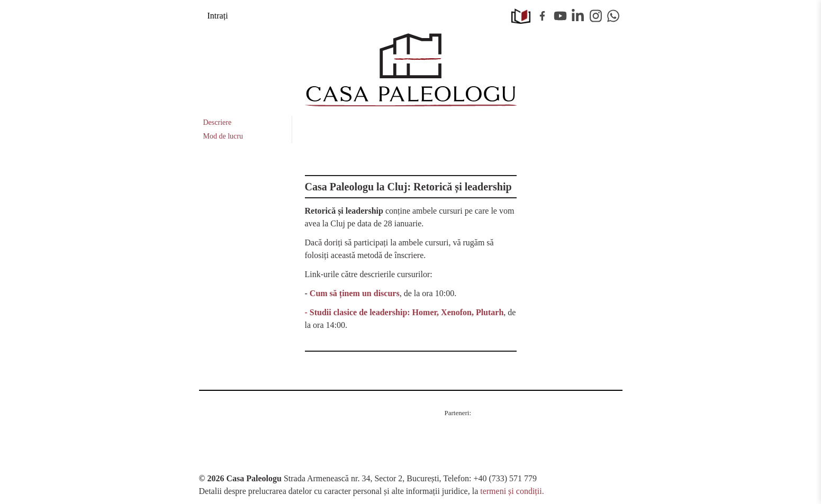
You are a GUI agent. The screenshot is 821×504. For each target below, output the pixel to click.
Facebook (543, 16)
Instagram (596, 16)
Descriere (218, 122)
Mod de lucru (223, 136)
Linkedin (578, 16)
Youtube (561, 16)
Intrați (218, 16)
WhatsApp (614, 16)
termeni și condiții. (512, 491)
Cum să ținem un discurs (355, 293)
